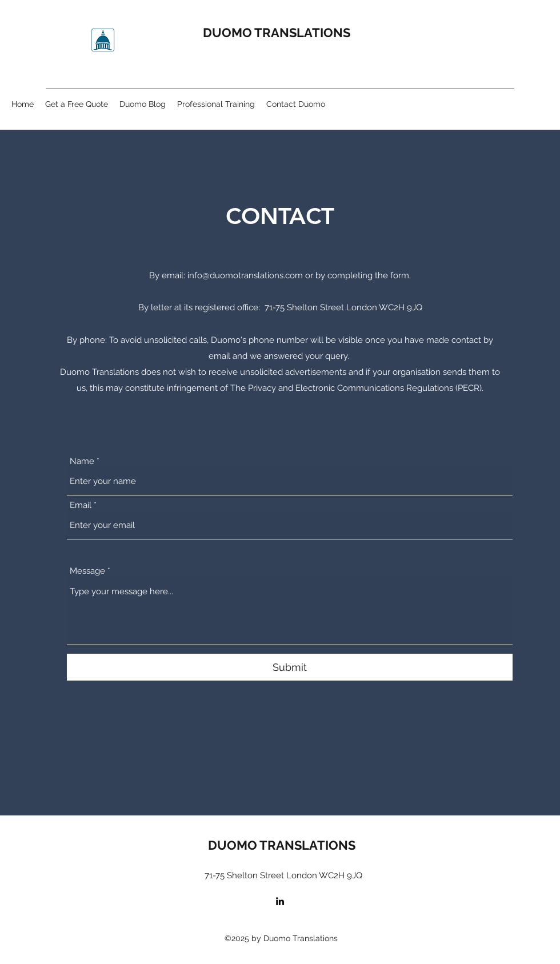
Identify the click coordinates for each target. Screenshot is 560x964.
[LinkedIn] (280, 901)
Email (81, 505)
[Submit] (290, 667)
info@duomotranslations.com (245, 275)
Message (87, 571)
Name (82, 461)
